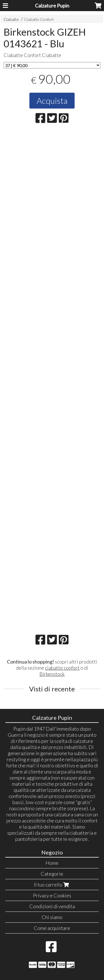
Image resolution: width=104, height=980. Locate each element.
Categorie (52, 874)
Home (52, 863)
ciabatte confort (62, 668)
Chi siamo (52, 917)
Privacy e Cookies (52, 895)
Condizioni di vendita (52, 906)
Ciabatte (11, 19)
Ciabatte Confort (39, 19)
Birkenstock (52, 674)
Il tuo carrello (52, 885)
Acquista (52, 100)
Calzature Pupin (52, 6)
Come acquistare (52, 928)
